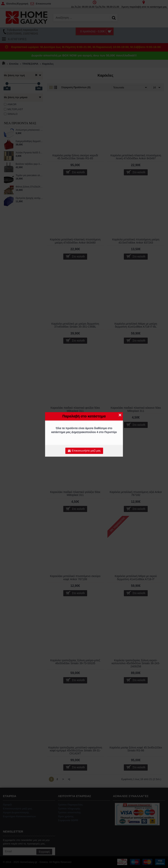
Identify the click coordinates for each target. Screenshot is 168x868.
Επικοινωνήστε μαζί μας (84, 451)
